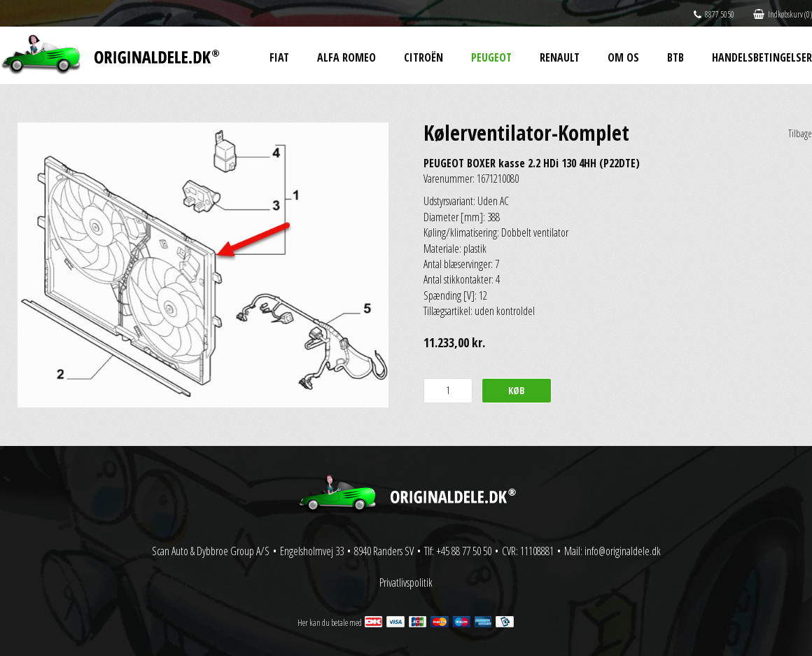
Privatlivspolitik (406, 582)
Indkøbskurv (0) (783, 14)
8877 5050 (714, 14)
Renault (560, 57)
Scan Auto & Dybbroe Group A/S (211, 551)
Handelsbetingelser (762, 57)
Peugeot (491, 57)
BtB (675, 57)
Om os (623, 57)
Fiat (279, 57)
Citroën (423, 57)
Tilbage (800, 133)
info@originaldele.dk (623, 551)
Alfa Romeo (346, 57)
